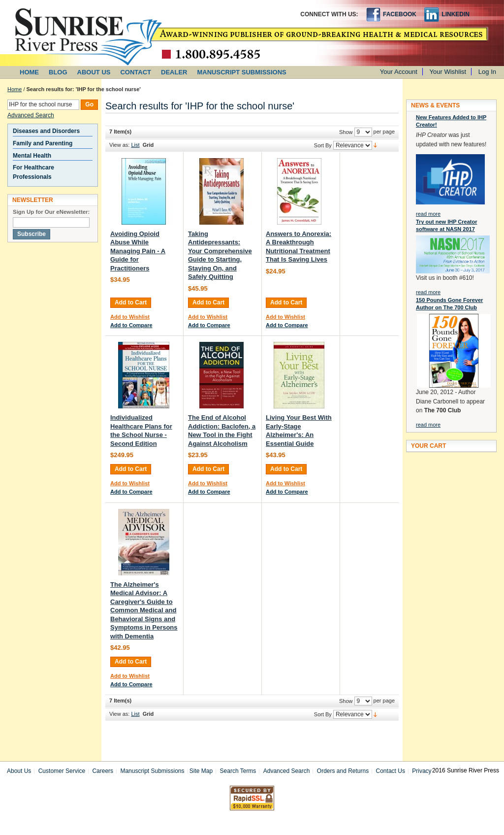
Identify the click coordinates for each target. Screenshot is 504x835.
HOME (29, 72)
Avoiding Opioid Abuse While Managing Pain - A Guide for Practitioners (138, 251)
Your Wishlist (448, 72)
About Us (19, 771)
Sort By (323, 145)
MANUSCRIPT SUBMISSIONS (242, 72)
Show (346, 132)
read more (428, 214)
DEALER (174, 72)
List (135, 145)
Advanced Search (31, 115)
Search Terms (238, 771)
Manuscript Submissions (152, 771)
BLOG (58, 72)
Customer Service (62, 771)
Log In (487, 72)
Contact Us (391, 771)
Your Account (399, 72)
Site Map (201, 771)
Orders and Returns (343, 771)
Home (15, 89)
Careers (103, 771)
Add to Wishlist (130, 317)
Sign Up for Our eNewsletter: (51, 212)
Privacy (422, 771)
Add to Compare (131, 325)
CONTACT (136, 72)
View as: (119, 145)
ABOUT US (94, 72)
